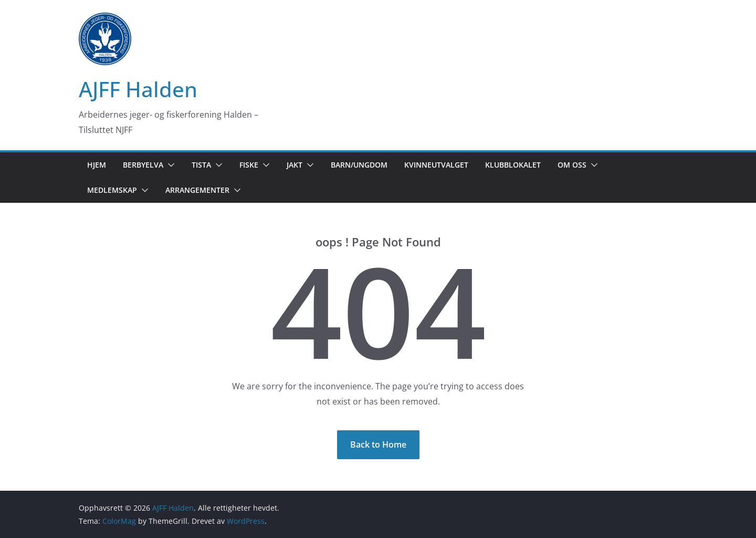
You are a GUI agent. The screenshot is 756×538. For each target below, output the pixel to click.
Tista (201, 165)
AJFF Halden (138, 89)
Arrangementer (197, 190)
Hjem (97, 165)
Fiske (249, 165)
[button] (169, 165)
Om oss (572, 165)
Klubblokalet (513, 165)
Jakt (295, 165)
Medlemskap (112, 190)
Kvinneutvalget (436, 165)
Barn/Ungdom (359, 165)
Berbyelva (143, 165)
